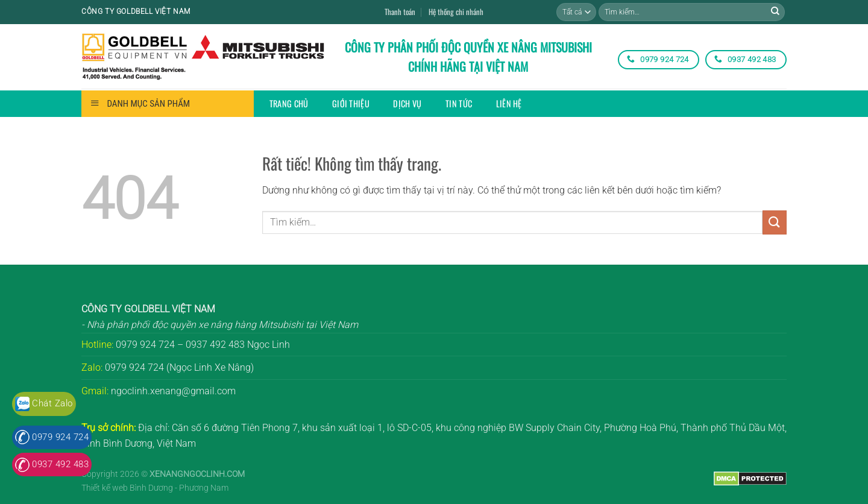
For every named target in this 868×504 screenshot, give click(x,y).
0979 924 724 (60, 437)
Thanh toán (400, 12)
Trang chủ (289, 103)
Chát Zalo (52, 403)
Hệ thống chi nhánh (456, 12)
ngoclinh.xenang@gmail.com (173, 391)
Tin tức (459, 103)
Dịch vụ (407, 103)
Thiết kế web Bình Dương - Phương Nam (155, 488)
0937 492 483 (60, 464)
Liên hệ (509, 103)
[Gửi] (775, 12)
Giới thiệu (351, 103)
